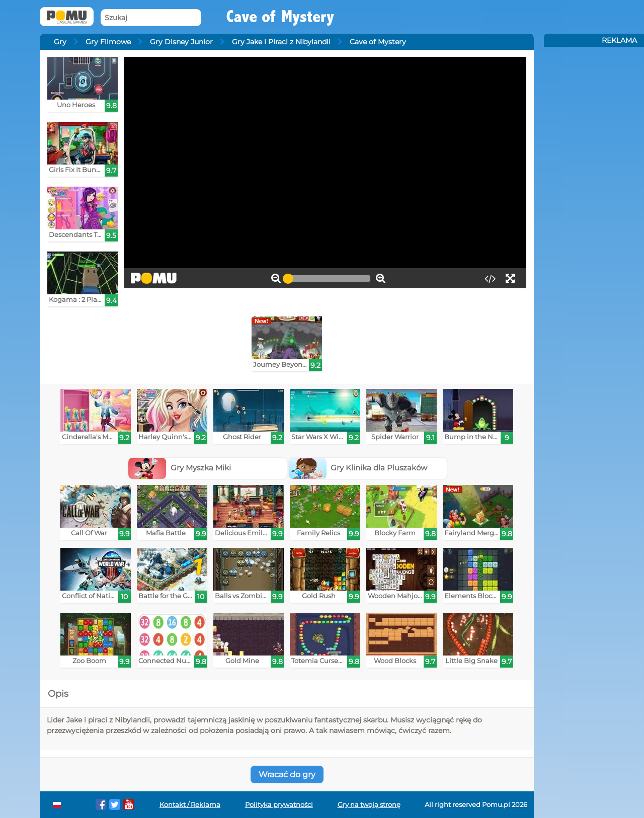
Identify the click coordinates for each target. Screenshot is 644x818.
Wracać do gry (287, 774)
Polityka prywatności (279, 805)
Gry (60, 42)
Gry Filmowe (108, 42)
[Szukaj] (151, 18)
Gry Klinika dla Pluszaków (358, 468)
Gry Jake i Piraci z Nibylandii (281, 42)
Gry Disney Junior (181, 42)
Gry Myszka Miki (180, 468)
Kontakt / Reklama (190, 805)
